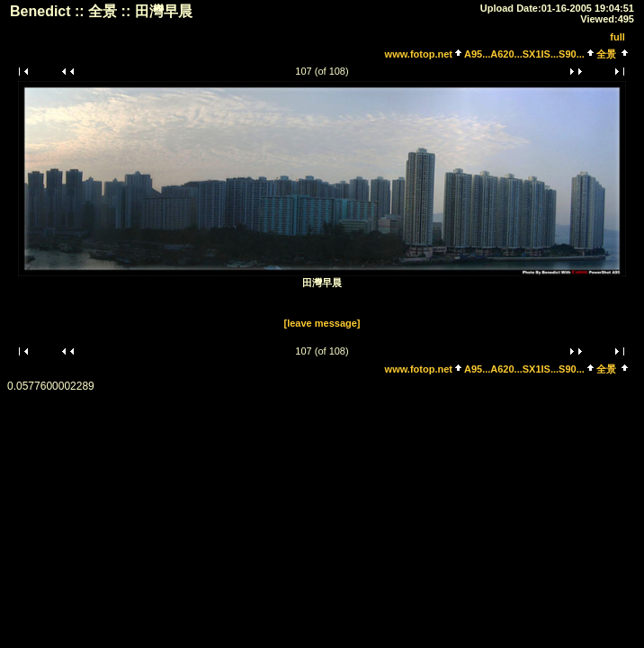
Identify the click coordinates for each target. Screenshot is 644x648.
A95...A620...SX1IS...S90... (524, 54)
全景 (606, 54)
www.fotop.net (419, 54)
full (617, 37)
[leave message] (322, 323)
